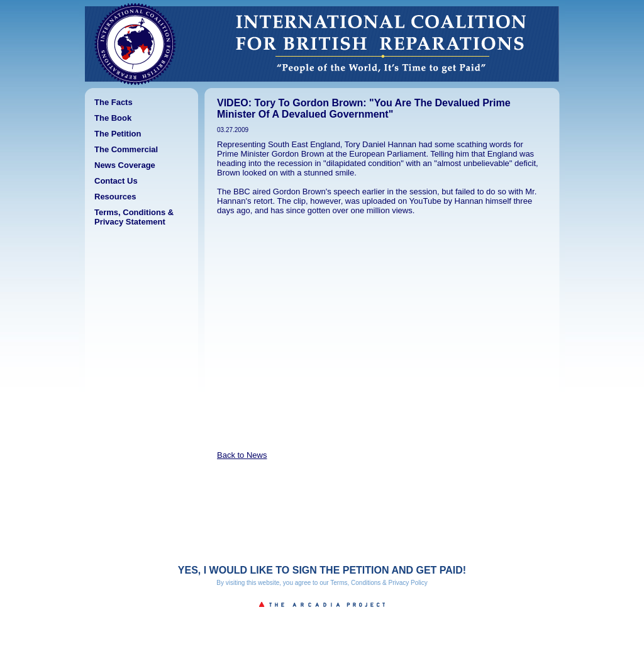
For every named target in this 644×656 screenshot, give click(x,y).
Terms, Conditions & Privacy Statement (134, 217)
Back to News (242, 455)
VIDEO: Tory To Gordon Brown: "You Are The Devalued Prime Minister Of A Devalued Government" (364, 108)
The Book (113, 118)
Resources (115, 197)
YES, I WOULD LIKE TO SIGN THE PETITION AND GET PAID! (322, 570)
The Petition (118, 134)
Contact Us (116, 181)
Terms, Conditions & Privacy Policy (379, 583)
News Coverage (125, 165)
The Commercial (126, 149)
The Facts (114, 102)
